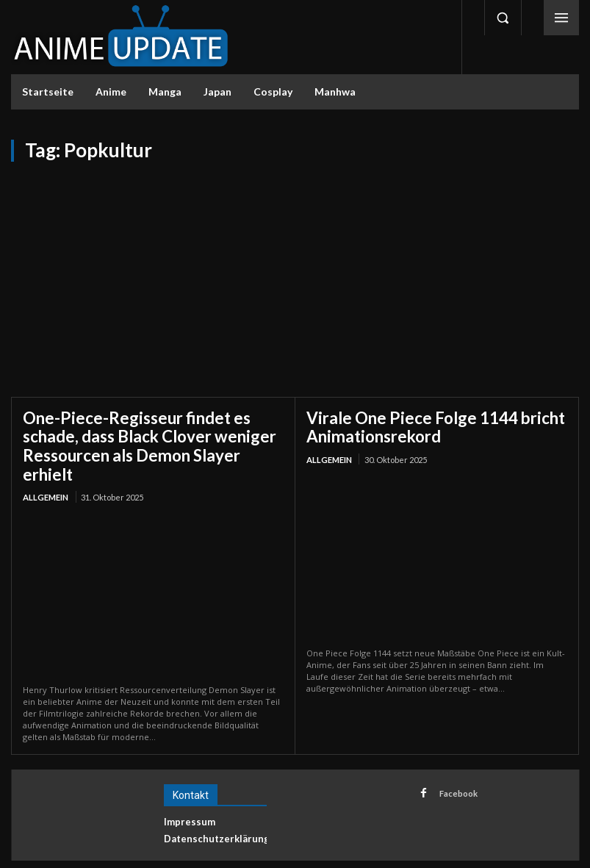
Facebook (456, 768)
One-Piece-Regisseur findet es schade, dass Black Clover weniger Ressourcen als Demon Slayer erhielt (151, 434)
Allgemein (46, 473)
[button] (503, 18)
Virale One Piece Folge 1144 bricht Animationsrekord (422, 425)
